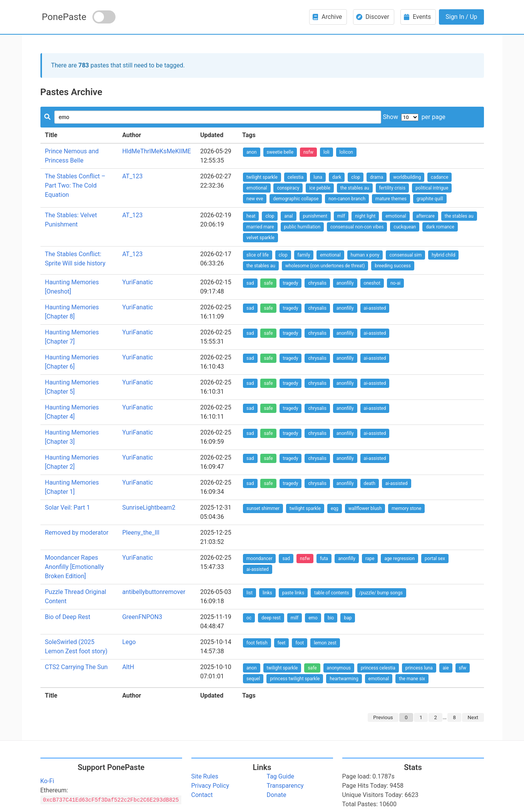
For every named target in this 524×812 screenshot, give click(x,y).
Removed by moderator (77, 533)
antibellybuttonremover (154, 592)
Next (473, 717)
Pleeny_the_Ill (141, 533)
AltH (128, 667)
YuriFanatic (137, 282)
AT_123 (132, 176)
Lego (129, 642)
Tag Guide (280, 776)
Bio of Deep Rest (68, 617)
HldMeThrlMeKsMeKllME (157, 151)
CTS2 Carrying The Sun (76, 667)
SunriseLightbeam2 (149, 507)
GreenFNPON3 (142, 617)
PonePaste (64, 17)
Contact (202, 795)
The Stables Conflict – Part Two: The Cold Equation (75, 185)
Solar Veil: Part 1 (68, 507)
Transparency (285, 786)
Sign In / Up (461, 17)
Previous (383, 717)
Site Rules (205, 776)
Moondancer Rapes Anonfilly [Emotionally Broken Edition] (74, 567)
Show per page (414, 117)
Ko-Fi (47, 781)
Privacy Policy (210, 786)
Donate (277, 795)
